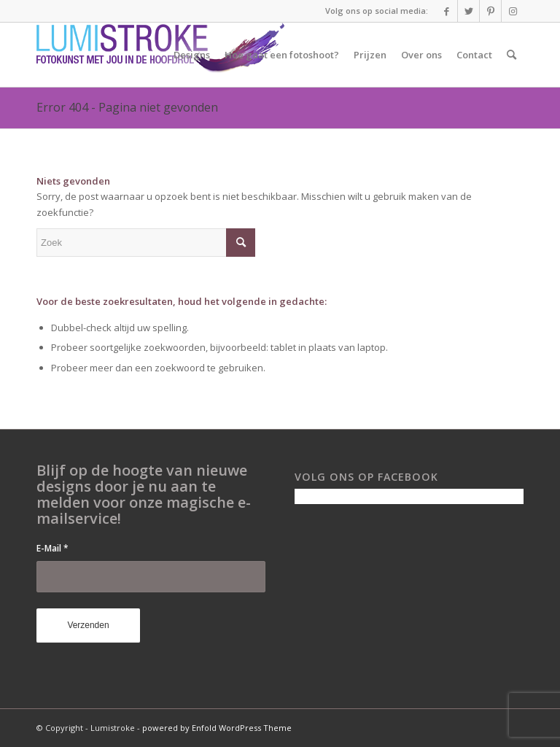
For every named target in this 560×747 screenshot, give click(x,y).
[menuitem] (192, 55)
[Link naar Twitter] (468, 11)
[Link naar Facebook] (447, 11)
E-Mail (52, 548)
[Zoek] (512, 55)
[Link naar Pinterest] (490, 11)
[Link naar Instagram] (513, 11)
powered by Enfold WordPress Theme (217, 728)
